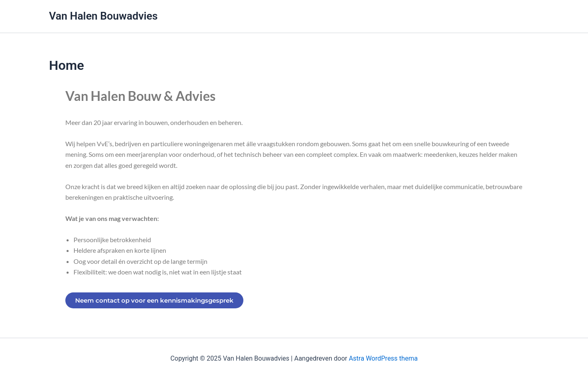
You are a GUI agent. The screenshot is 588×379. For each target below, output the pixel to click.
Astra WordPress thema (383, 358)
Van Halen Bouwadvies (103, 16)
